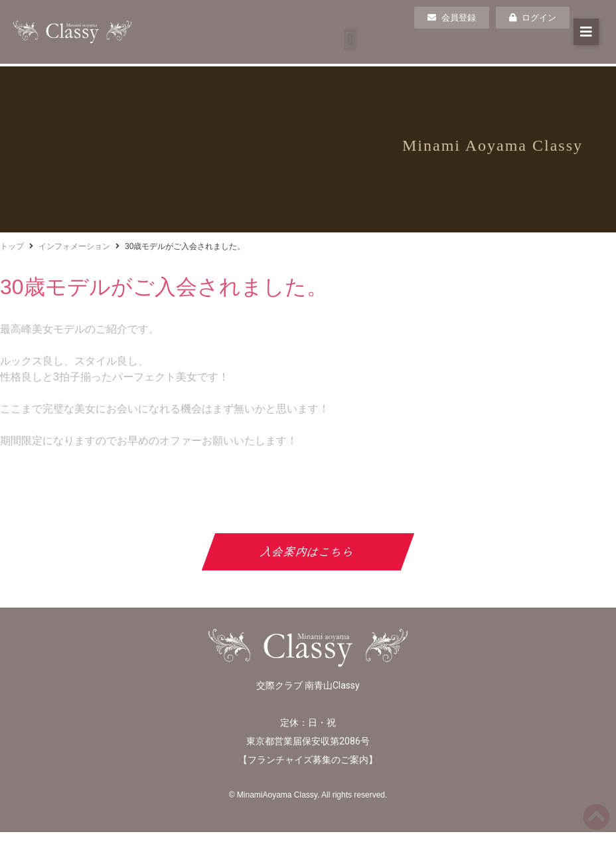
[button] (350, 40)
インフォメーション (74, 246)
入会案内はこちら (308, 551)
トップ (12, 246)
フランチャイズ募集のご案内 (308, 760)
